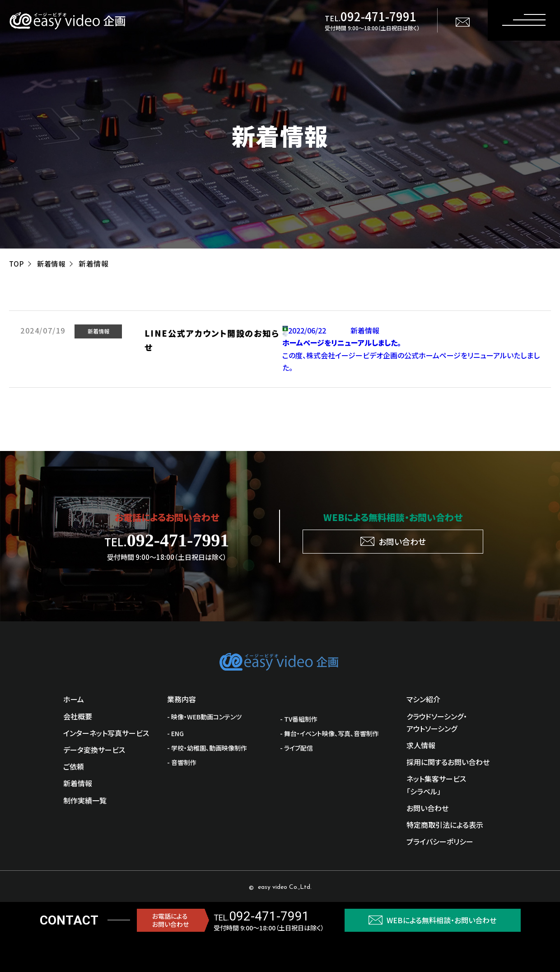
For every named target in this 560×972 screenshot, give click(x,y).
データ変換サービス (94, 750)
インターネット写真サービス (106, 733)
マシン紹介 (423, 699)
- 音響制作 (182, 762)
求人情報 (421, 745)
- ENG (175, 733)
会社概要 (78, 716)
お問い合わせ (427, 808)
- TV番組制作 (299, 719)
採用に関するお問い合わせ (448, 762)
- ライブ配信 (296, 748)
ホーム (74, 699)
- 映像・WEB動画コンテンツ (204, 717)
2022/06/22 (309, 330)
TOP (17, 263)
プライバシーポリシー (440, 841)
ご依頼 (74, 766)
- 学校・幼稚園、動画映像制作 (207, 748)
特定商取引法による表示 (445, 825)
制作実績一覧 (85, 800)
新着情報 (53, 263)
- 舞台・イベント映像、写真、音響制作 (329, 733)
